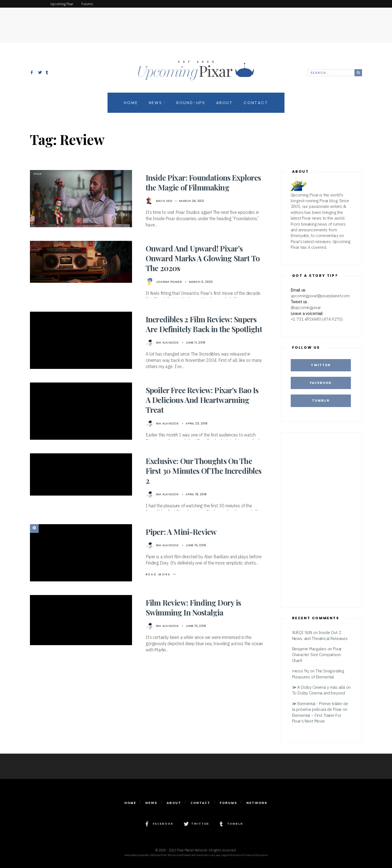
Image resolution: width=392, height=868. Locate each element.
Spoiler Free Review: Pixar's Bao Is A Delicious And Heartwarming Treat (202, 400)
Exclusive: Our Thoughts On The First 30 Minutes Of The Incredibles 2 (204, 471)
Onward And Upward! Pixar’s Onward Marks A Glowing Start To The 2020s (203, 258)
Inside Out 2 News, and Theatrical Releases (320, 635)
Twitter (321, 365)
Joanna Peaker (169, 282)
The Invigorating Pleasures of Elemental (318, 674)
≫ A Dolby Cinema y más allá (319, 687)
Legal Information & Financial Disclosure (244, 855)
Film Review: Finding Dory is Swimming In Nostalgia (193, 607)
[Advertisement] (196, 20)
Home (131, 103)
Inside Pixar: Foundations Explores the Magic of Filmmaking (203, 182)
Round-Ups (191, 103)
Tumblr (321, 400)
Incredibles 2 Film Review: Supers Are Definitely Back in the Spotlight (204, 324)
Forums (228, 803)
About (224, 103)
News (156, 103)
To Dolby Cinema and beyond (318, 693)
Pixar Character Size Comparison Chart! (317, 655)
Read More (161, 574)
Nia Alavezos (167, 342)
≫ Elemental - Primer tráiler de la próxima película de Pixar (320, 706)
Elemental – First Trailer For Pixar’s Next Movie (317, 718)
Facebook (321, 383)
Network (257, 803)
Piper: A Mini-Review (181, 532)
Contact (256, 103)
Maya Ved (164, 201)
